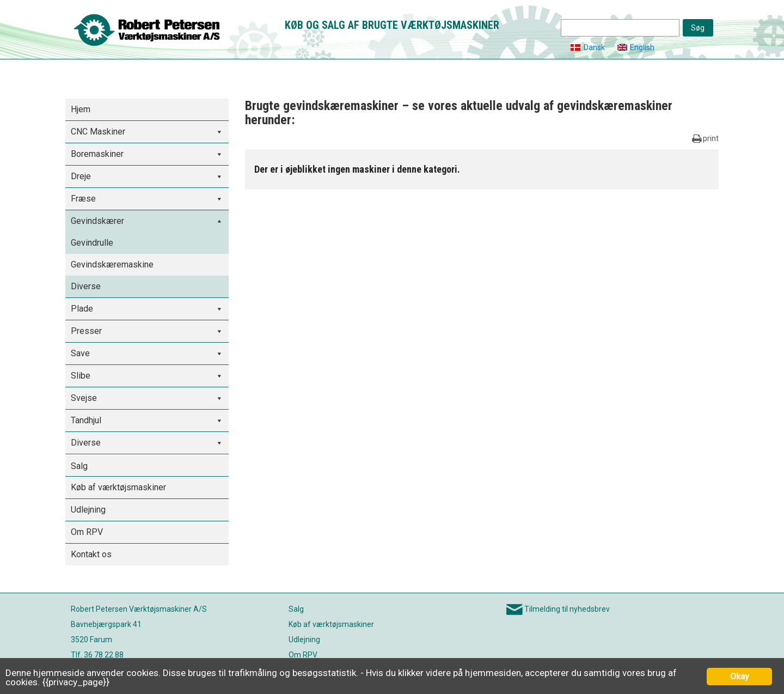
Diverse (86, 286)
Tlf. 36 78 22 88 (97, 655)
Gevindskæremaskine (112, 264)
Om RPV (87, 532)
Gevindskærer (97, 221)
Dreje (81, 176)
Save (80, 353)
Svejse (84, 398)
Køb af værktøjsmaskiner (118, 487)
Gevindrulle (92, 243)
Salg (79, 466)
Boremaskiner (97, 154)
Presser (86, 331)
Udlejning (88, 510)
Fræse (83, 199)
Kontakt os (91, 554)
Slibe (81, 376)
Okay (740, 676)
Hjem (81, 109)
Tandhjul (86, 420)
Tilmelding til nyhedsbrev (567, 609)
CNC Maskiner (98, 132)
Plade (82, 309)
